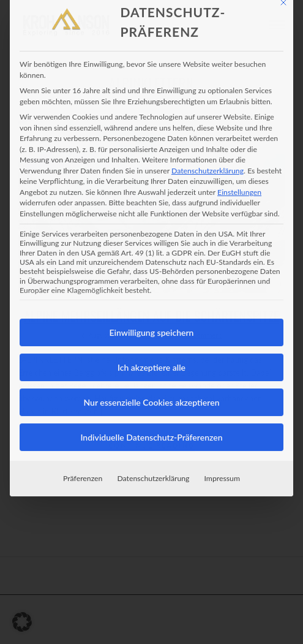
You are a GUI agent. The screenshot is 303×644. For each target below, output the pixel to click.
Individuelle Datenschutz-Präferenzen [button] (151, 417)
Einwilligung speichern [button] (152, 312)
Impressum (222, 458)
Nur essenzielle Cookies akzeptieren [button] (151, 382)
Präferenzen (83, 458)
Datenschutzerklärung (208, 150)
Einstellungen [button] (239, 171)
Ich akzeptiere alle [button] (151, 347)
